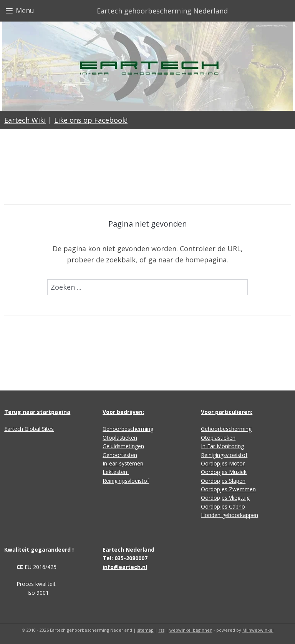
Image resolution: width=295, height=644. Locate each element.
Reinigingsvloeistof (126, 481)
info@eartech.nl (125, 567)
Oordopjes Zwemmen (228, 489)
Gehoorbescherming (128, 429)
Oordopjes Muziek (224, 472)
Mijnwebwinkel (258, 630)
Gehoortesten (120, 455)
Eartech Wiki (25, 120)
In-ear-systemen (123, 463)
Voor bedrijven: (123, 412)
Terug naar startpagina (37, 412)
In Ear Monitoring (222, 446)
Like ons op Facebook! (91, 120)
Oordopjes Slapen (223, 481)
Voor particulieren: (227, 412)
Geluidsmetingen (123, 446)
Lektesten (116, 472)
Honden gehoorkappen (230, 515)
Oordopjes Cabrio (223, 506)
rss (162, 630)
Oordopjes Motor (223, 463)
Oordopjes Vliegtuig (225, 498)
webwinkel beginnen (191, 630)
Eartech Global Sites (29, 429)
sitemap (145, 630)
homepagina (206, 260)
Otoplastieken (120, 438)
